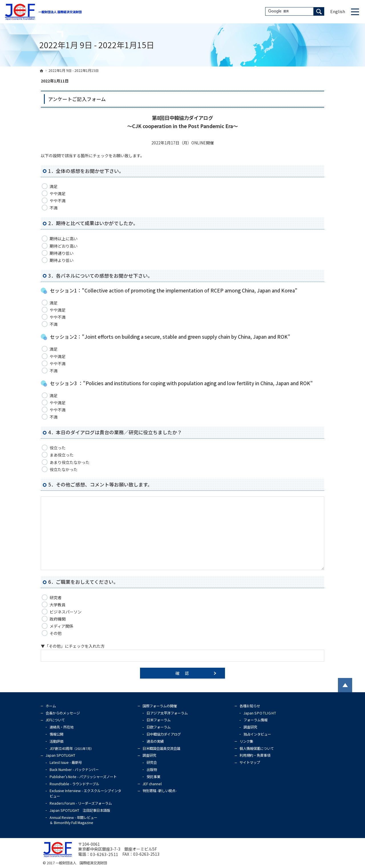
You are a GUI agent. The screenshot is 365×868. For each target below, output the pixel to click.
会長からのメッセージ (63, 713)
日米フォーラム (159, 720)
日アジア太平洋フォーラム (167, 713)
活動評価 (56, 741)
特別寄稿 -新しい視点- (160, 791)
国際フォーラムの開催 (160, 706)
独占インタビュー (257, 734)
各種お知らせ (250, 706)
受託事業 (153, 777)
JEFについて (55, 720)
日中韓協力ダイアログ (164, 734)
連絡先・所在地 (62, 727)
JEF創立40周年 (72, 748)
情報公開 (56, 734)
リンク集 (246, 741)
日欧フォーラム (159, 727)
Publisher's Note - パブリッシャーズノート (83, 777)
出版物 (152, 770)
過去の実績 (155, 741)
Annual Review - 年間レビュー (73, 820)
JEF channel (152, 784)
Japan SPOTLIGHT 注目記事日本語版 (80, 810)
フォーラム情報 (255, 720)
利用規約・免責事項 (255, 755)
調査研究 (149, 755)
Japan (260, 713)
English (338, 11)
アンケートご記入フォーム (77, 99)
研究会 (152, 762)
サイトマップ (250, 762)
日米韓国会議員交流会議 (161, 748)
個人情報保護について (257, 748)
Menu (355, 12)
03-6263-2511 (104, 854)
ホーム (51, 706)
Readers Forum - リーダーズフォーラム (81, 803)
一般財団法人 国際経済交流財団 (81, 863)
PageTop (345, 685)
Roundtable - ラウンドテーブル (74, 784)
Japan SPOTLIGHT (60, 755)
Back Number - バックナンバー (74, 770)
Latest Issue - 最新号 (66, 762)
